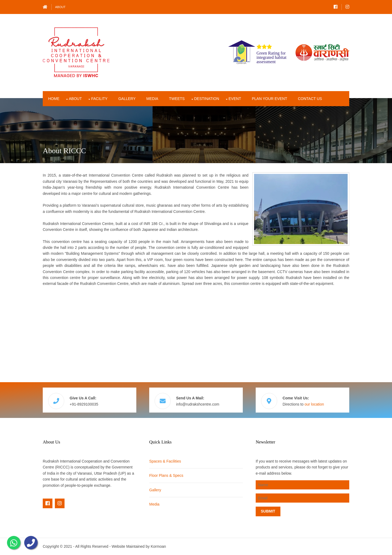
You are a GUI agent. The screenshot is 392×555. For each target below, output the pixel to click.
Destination (207, 99)
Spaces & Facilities (165, 461)
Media (152, 99)
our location (314, 404)
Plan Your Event (270, 99)
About (60, 7)
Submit (268, 511)
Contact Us (310, 99)
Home (54, 99)
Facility (99, 99)
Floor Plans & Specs (166, 475)
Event (235, 99)
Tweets (177, 99)
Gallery (127, 99)
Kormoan (158, 546)
